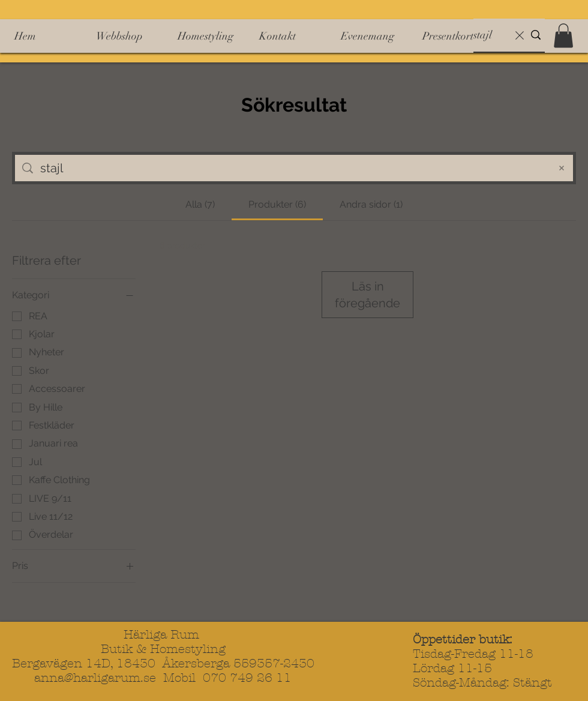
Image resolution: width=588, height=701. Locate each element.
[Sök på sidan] (292, 168)
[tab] (199, 205)
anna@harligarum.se (95, 678)
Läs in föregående (367, 295)
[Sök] (491, 35)
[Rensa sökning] (520, 35)
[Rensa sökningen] (562, 168)
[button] (563, 36)
